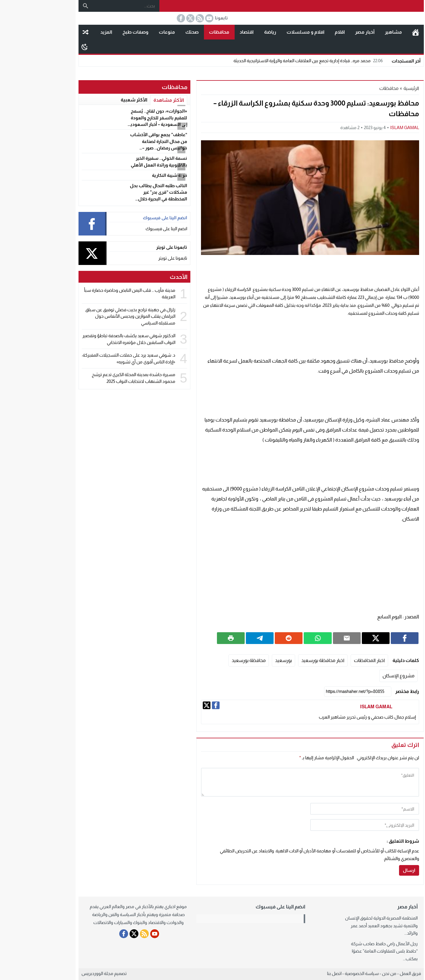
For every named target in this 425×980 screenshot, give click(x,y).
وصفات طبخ (97, 32)
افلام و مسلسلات (267, 32)
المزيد (68, 32)
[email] (326, 825)
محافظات (180, 32)
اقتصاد (208, 32)
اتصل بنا (296, 973)
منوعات (128, 32)
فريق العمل (372, 973)
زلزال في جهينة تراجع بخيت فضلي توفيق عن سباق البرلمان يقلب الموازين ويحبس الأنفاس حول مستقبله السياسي (92, 316)
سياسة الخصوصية (323, 973)
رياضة (232, 32)
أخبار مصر (326, 32)
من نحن (350, 973)
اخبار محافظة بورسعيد (284, 660)
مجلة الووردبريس (59, 973)
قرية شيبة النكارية (131, 175)
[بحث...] (87, 6)
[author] (326, 809)
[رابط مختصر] (319, 692)
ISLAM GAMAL (366, 127)
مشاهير (355, 32)
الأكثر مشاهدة (130, 100)
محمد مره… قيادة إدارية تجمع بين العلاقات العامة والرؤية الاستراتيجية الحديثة (270, 61)
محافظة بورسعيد (210, 660)
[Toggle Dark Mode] (46, 47)
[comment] (271, 782)
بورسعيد (245, 660)
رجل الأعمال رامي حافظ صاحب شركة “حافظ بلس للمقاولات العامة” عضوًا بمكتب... (346, 951)
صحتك (153, 32)
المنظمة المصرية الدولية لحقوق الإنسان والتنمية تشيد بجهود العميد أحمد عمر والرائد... (343, 925)
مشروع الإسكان (360, 676)
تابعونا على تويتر (134, 258)
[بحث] (47, 6)
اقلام (301, 32)
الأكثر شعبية (95, 100)
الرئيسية (377, 32)
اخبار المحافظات (331, 660)
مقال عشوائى (47, 32)
